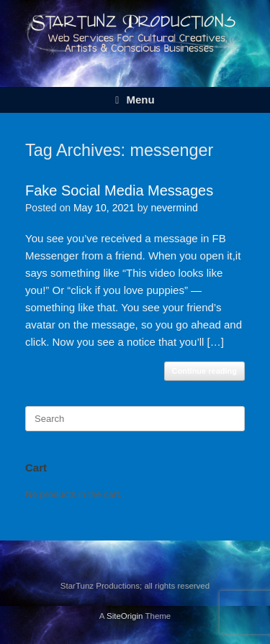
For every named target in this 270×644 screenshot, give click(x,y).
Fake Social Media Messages (119, 190)
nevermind (174, 208)
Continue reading (204, 371)
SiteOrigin (125, 616)
